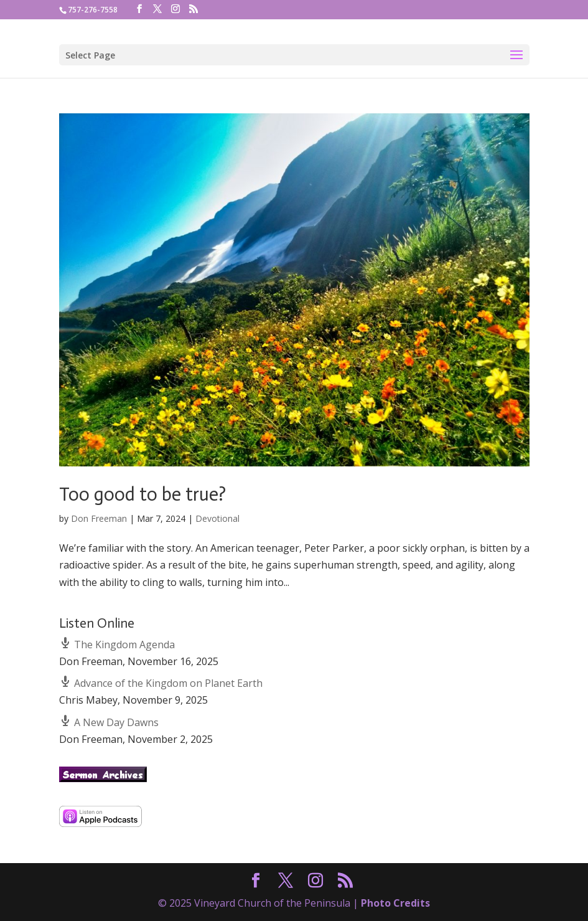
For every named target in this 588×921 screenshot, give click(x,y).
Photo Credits (395, 903)
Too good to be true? (142, 494)
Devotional (217, 518)
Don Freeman (99, 518)
